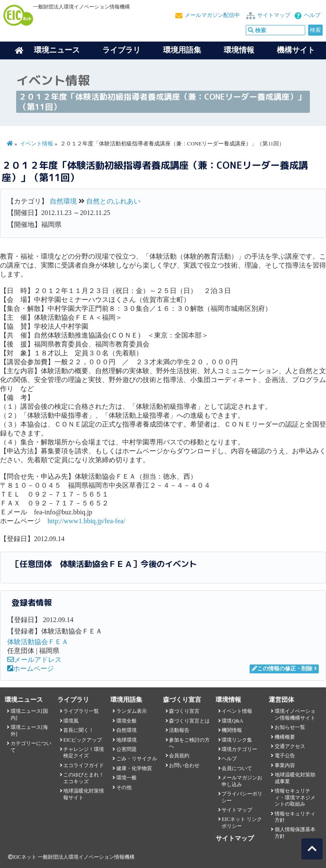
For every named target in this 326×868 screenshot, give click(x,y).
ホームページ (31, 668)
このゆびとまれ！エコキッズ (84, 778)
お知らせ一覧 (290, 727)
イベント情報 (37, 144)
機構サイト (296, 50)
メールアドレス (34, 660)
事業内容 (285, 765)
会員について (237, 768)
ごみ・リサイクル (137, 759)
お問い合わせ (184, 765)
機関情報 (232, 730)
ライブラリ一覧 (81, 711)
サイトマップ (274, 15)
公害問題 (126, 749)
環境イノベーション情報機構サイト (295, 714)
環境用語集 (182, 50)
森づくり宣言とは (189, 721)
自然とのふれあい (113, 201)
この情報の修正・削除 (282, 669)
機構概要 (285, 737)
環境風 (71, 721)
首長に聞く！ (79, 730)
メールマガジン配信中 (212, 15)
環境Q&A (232, 721)
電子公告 (285, 756)
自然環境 (63, 201)
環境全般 (126, 721)
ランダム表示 (132, 711)
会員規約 (179, 756)
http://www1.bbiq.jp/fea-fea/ (86, 521)
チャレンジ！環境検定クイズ (84, 752)
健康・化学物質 (134, 768)
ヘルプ (312, 15)
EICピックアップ (83, 740)
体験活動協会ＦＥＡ (38, 642)
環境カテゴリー (239, 749)
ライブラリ (121, 50)
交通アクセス (290, 746)
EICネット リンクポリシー (242, 822)
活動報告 (179, 730)
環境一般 (126, 778)
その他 (124, 787)
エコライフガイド (84, 765)
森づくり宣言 (184, 711)
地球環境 (126, 740)
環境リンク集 (237, 740)
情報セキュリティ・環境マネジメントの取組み (295, 797)
